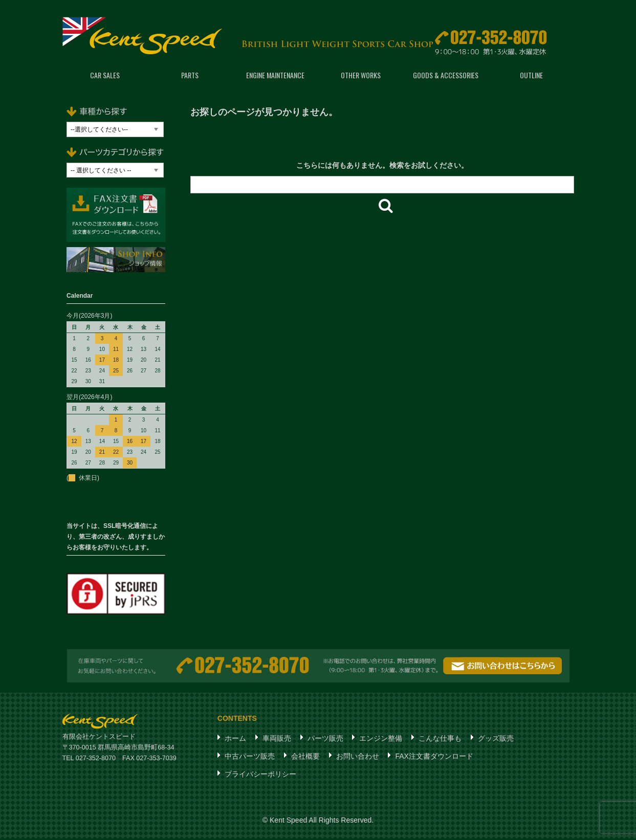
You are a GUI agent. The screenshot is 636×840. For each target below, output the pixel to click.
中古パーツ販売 (250, 758)
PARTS (190, 76)
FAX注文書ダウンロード (434, 758)
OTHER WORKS (361, 76)
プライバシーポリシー (260, 776)
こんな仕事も (440, 740)
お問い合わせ (358, 758)
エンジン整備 (381, 740)
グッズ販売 (496, 740)
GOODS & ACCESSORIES (446, 76)
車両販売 (277, 740)
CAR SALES (105, 76)
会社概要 (305, 758)
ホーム (235, 740)
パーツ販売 (325, 740)
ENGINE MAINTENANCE (275, 76)
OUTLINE (531, 76)
